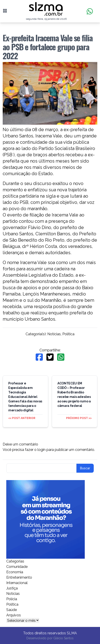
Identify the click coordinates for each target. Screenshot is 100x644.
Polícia (12, 599)
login (41, 450)
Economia (15, 572)
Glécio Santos (63, 638)
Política (68, 334)
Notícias (54, 334)
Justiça (12, 588)
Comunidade (17, 567)
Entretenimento (19, 577)
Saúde (12, 610)
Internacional (17, 583)
